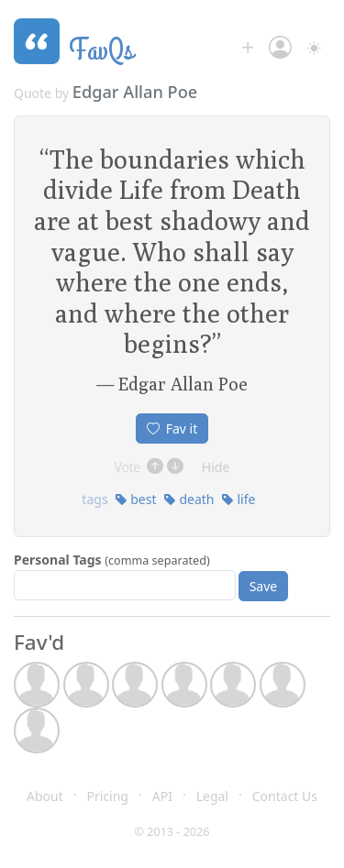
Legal (212, 796)
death (189, 499)
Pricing (108, 796)
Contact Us (285, 796)
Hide (216, 467)
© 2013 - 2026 (172, 832)
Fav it (172, 429)
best (136, 499)
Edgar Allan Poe (135, 92)
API (162, 796)
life (239, 499)
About (45, 796)
